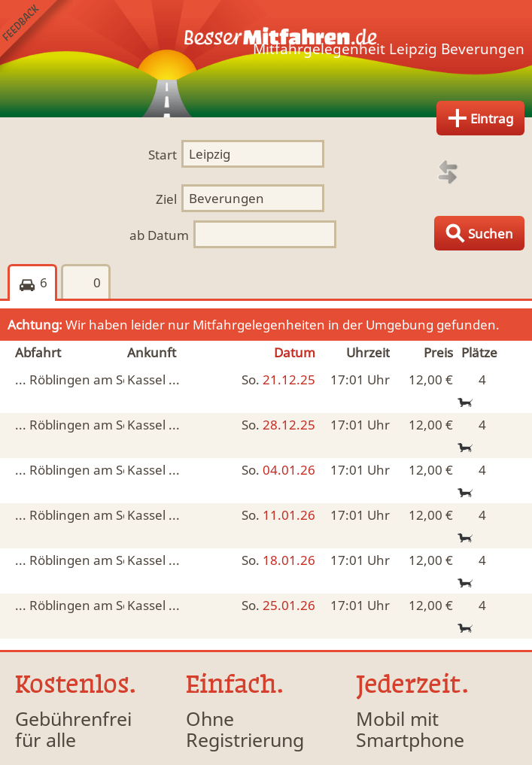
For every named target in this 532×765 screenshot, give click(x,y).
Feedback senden (36, 36)
